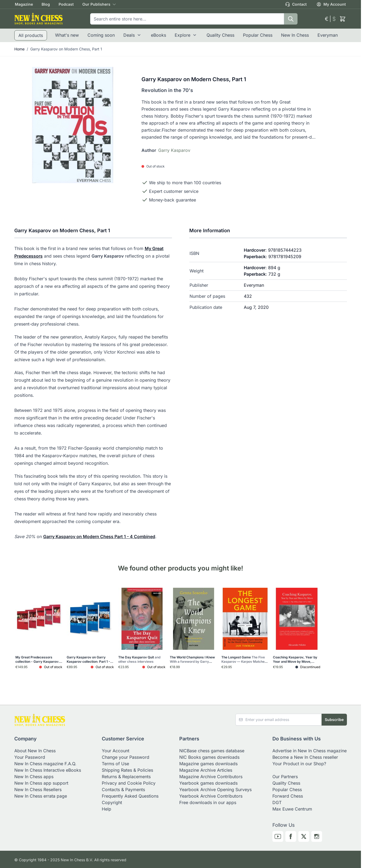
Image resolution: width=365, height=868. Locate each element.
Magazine (24, 4)
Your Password (30, 757)
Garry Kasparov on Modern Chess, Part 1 (66, 49)
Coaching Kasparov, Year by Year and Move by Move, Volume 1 (295, 659)
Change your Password (126, 757)
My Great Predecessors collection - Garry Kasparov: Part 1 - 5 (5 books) (38, 659)
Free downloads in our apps (208, 802)
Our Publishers (96, 4)
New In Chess (295, 35)
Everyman (328, 35)
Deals (129, 35)
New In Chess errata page (41, 796)
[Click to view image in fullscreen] (72, 125)
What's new (67, 35)
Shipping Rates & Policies (127, 770)
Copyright (112, 802)
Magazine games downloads (208, 764)
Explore (182, 35)
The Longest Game (244, 659)
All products (31, 35)
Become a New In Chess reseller (305, 757)
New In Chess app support (41, 783)
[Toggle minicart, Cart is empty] (343, 19)
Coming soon (101, 35)
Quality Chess (220, 35)
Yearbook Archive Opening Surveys (215, 790)
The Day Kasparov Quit (139, 659)
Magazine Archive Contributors (211, 777)
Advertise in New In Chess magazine (310, 751)
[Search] (291, 19)
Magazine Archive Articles (206, 770)
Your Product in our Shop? (299, 764)
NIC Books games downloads (209, 757)
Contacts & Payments (123, 790)
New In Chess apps (34, 777)
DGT (277, 802)
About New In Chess (35, 751)
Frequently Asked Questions (130, 796)
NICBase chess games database (212, 751)
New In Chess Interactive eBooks (48, 770)
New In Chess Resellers (38, 790)
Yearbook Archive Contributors (211, 796)
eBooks (158, 35)
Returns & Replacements (126, 777)
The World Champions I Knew (192, 659)
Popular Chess (258, 35)
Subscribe (334, 720)
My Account (331, 4)
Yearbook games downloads (208, 783)
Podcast (66, 4)
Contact (296, 4)
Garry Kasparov (174, 150)
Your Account (116, 751)
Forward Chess (288, 796)
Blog (46, 4)
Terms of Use (115, 764)
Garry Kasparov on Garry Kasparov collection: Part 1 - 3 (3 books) (90, 659)
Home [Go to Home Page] (19, 49)
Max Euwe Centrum (292, 809)
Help (107, 809)
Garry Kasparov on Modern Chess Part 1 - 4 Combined (99, 536)
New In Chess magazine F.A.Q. (45, 764)
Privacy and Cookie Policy (129, 783)
